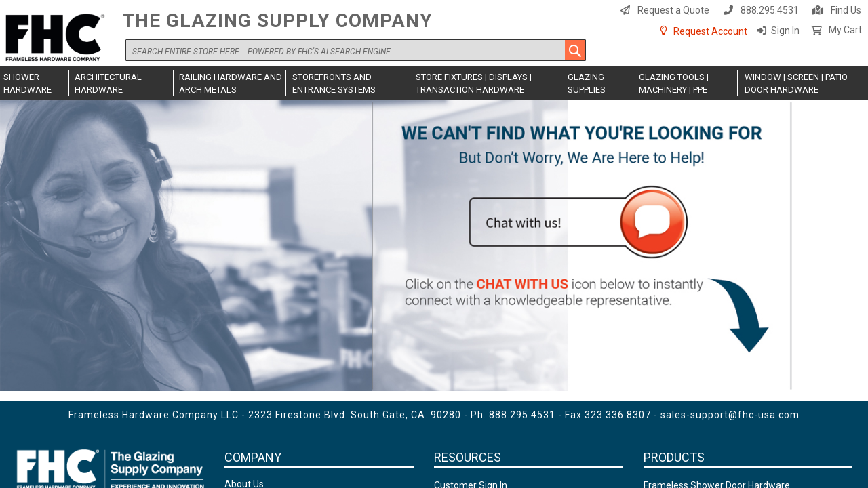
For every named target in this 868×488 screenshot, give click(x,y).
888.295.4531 (770, 10)
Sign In (785, 30)
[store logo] (58, 38)
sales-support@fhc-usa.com (730, 415)
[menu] (434, 83)
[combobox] (356, 50)
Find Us (846, 10)
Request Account (710, 31)
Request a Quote (673, 10)
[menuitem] (35, 83)
